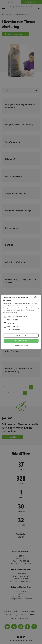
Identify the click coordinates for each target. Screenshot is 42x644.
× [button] (38, 297)
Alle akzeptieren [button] (21, 341)
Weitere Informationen (10, 312)
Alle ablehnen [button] (21, 335)
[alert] (21, 322)
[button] (21, 346)
